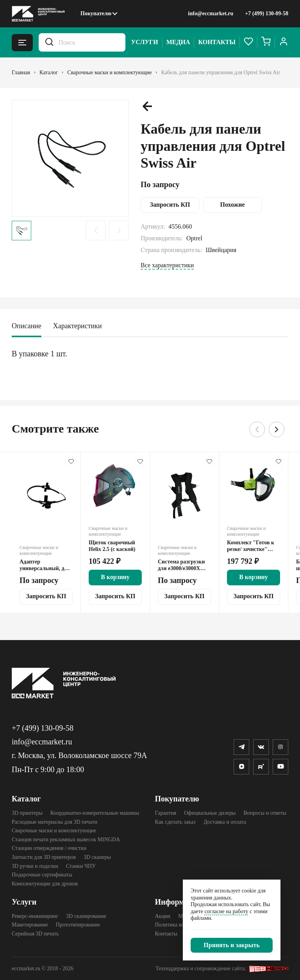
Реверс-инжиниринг (35, 916)
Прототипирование (78, 925)
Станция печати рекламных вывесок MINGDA (66, 840)
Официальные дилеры (210, 813)
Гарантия (166, 813)
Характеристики (78, 326)
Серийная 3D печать (35, 934)
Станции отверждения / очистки (49, 848)
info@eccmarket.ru (211, 13)
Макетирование (30, 925)
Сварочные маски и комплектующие (54, 831)
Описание (27, 326)
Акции (163, 916)
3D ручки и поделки (35, 866)
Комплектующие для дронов (45, 884)
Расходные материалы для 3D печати (54, 822)
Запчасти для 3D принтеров (44, 857)
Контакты (217, 42)
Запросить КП (170, 205)
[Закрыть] (232, 945)
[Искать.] (49, 42)
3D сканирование (86, 916)
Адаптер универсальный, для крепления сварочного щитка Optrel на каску (45, 565)
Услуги (145, 42)
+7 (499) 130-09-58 (267, 13)
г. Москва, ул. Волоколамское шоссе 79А (79, 755)
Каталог (26, 799)
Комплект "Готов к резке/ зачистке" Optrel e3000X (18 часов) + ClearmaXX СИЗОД (252, 546)
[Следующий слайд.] (119, 231)
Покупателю (96, 13)
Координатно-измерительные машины (95, 813)
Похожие (233, 205)
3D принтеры (27, 813)
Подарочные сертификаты (42, 875)
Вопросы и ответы (265, 813)
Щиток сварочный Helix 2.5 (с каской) (112, 546)
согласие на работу (226, 911)
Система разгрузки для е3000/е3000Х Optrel (181, 565)
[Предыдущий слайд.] (96, 231)
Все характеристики (167, 265)
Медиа (178, 42)
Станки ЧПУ (81, 866)
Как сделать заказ (175, 822)
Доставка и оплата (225, 822)
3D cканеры (97, 857)
